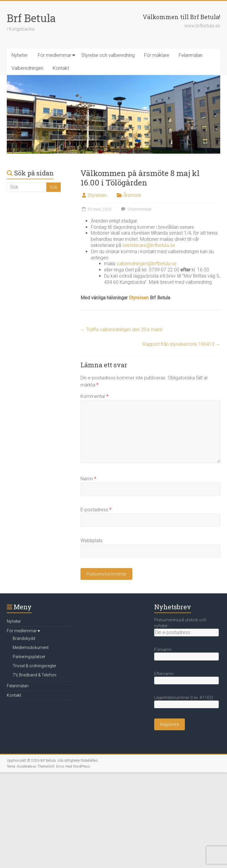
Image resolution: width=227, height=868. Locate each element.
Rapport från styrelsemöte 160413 (181, 344)
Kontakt (61, 68)
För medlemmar (55, 55)
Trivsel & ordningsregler (34, 666)
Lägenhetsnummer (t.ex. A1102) (184, 698)
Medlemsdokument (31, 648)
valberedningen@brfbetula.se (147, 264)
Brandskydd (24, 638)
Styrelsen (97, 195)
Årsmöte (132, 195)
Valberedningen (27, 68)
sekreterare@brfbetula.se (149, 245)
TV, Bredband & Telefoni (34, 675)
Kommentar (94, 396)
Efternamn (164, 674)
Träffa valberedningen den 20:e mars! (121, 330)
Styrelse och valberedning (108, 55)
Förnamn (163, 650)
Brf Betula (31, 18)
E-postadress (96, 510)
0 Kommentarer (136, 209)
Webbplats (92, 541)
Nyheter (20, 55)
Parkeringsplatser (29, 657)
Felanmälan (191, 55)
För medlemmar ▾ (23, 631)
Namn (88, 479)
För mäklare (157, 55)
